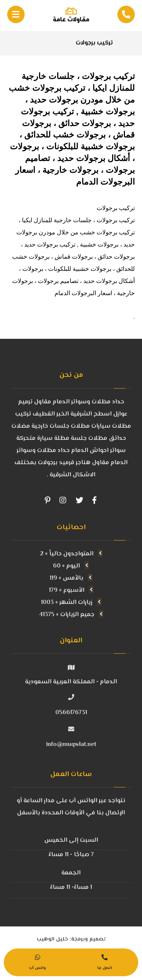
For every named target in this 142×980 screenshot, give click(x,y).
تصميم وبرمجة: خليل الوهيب (71, 939)
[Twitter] (80, 500)
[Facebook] (95, 500)
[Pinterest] (48, 500)
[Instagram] (63, 500)
